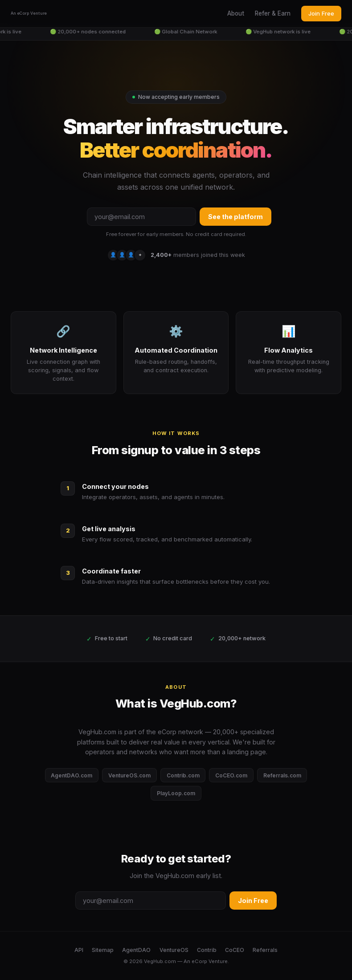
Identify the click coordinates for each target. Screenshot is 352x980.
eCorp (199, 961)
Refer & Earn (273, 13)
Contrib (207, 950)
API (79, 950)
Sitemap (103, 950)
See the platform (235, 217)
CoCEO (235, 950)
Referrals (265, 950)
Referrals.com (282, 775)
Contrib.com (183, 775)
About (236, 13)
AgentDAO (136, 950)
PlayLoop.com (176, 793)
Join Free (321, 13)
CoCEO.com (231, 775)
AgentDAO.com (72, 775)
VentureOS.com (129, 775)
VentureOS (174, 950)
